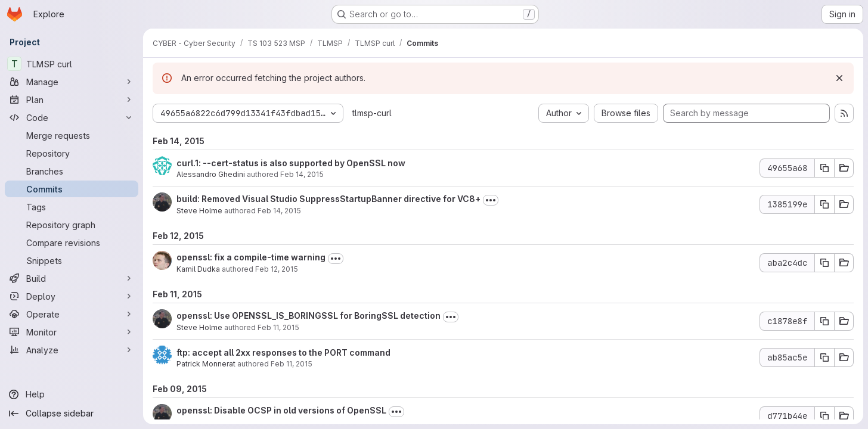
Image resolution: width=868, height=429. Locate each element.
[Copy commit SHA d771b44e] (824, 416)
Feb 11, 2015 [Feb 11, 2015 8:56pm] (278, 327)
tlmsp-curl (372, 113)
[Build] (72, 278)
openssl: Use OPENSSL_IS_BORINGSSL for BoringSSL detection (309, 315)
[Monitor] (72, 332)
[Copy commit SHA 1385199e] (824, 204)
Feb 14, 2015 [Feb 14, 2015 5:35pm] (302, 174)
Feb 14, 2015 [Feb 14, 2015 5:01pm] (279, 211)
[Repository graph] (72, 225)
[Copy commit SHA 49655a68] (824, 168)
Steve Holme (199, 211)
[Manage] (72, 82)
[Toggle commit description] (491, 200)
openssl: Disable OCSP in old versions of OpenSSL (281, 410)
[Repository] (72, 153)
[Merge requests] (72, 135)
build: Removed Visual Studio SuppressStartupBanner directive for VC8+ (328, 199)
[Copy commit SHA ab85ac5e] (824, 357)
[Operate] (72, 314)
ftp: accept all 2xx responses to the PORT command (283, 352)
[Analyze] (72, 350)
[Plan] (72, 100)
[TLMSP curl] (72, 64)
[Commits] (72, 189)
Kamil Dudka (198, 269)
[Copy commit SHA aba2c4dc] (824, 263)
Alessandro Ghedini (211, 174)
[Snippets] (72, 260)
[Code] (72, 117)
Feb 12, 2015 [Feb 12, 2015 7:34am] (277, 269)
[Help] (72, 394)
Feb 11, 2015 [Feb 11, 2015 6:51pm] (292, 364)
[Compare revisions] (72, 243)
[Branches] (72, 171)
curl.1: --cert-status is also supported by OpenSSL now (291, 163)
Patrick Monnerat (206, 364)
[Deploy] (72, 296)
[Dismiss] (839, 78)
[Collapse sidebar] (72, 414)
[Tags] (72, 207)
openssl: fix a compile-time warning (251, 257)
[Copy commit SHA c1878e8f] (824, 321)
